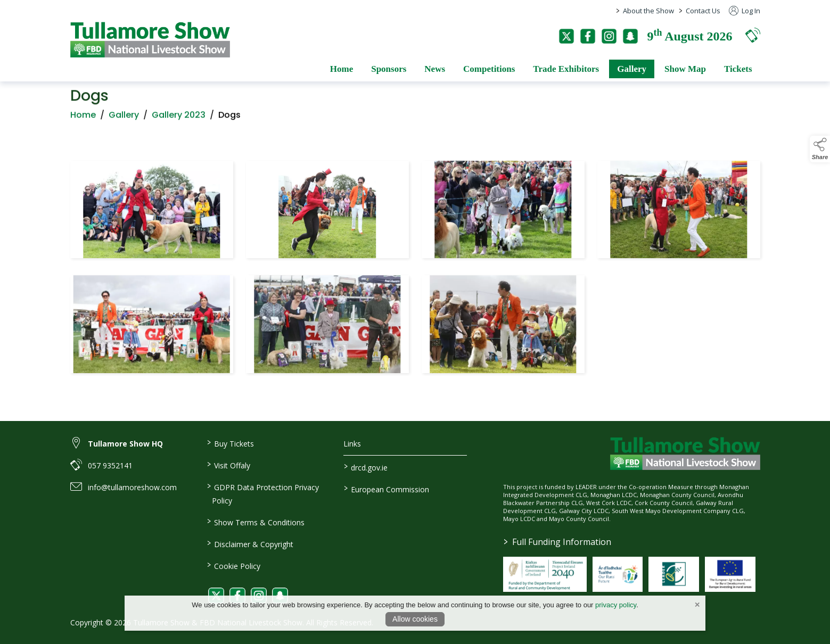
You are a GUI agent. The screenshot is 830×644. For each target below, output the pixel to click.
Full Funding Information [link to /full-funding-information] (557, 542)
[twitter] (566, 36)
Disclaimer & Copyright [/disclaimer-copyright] (250, 543)
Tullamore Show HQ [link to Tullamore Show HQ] (125, 444)
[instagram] (609, 36)
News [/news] (435, 69)
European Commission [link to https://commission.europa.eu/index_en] (387, 489)
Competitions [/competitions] (489, 69)
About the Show (648, 11)
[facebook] (588, 36)
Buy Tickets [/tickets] (231, 443)
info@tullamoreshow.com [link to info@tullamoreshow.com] (132, 487)
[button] (753, 35)
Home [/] (342, 69)
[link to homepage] (150, 40)
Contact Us (703, 11)
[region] (415, 269)
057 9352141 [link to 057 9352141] (110, 465)
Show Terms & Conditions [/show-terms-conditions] (256, 522)
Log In (745, 11)
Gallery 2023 (179, 118)
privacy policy (616, 605)
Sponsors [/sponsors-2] (389, 69)
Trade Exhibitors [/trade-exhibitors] (566, 69)
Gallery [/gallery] (632, 69)
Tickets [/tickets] (738, 69)
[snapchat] (630, 36)
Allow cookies (415, 619)
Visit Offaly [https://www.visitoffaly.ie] (229, 465)
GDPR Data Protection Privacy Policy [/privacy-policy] (263, 493)
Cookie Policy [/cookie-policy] (234, 565)
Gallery (124, 118)
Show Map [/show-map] (685, 69)
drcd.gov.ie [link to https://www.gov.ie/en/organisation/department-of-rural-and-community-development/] (366, 467)
